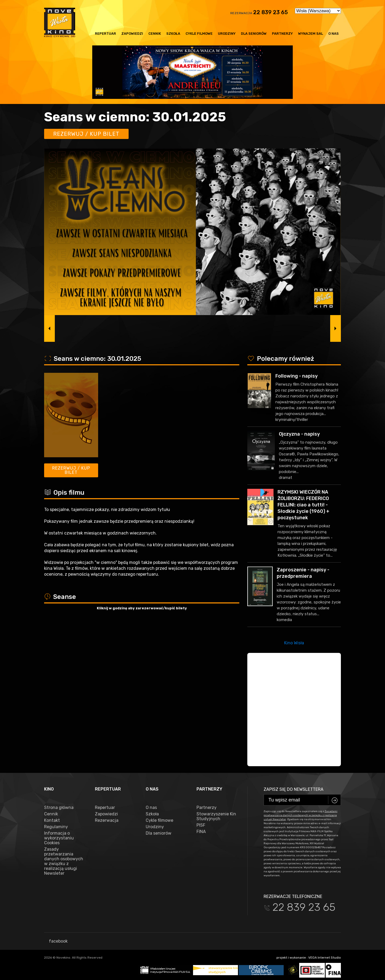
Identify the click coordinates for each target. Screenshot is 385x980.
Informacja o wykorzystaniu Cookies (59, 838)
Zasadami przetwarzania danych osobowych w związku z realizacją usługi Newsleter (301, 815)
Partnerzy (282, 34)
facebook (56, 941)
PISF (201, 825)
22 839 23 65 (271, 12)
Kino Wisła (294, 643)
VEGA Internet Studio (325, 958)
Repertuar (105, 34)
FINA (201, 832)
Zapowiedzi (132, 34)
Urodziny (227, 34)
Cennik (155, 34)
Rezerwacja (107, 820)
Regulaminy (56, 827)
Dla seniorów (254, 34)
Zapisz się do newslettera (294, 789)
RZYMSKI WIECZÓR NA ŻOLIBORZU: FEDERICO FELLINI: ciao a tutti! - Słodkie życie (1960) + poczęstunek (303, 505)
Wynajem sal (311, 34)
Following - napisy (297, 376)
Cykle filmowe (199, 34)
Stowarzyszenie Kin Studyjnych (216, 816)
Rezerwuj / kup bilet (86, 134)
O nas (334, 34)
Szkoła (173, 34)
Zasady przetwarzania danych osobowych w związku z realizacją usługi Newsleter (64, 861)
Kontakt (52, 820)
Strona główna (59, 808)
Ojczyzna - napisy (299, 434)
